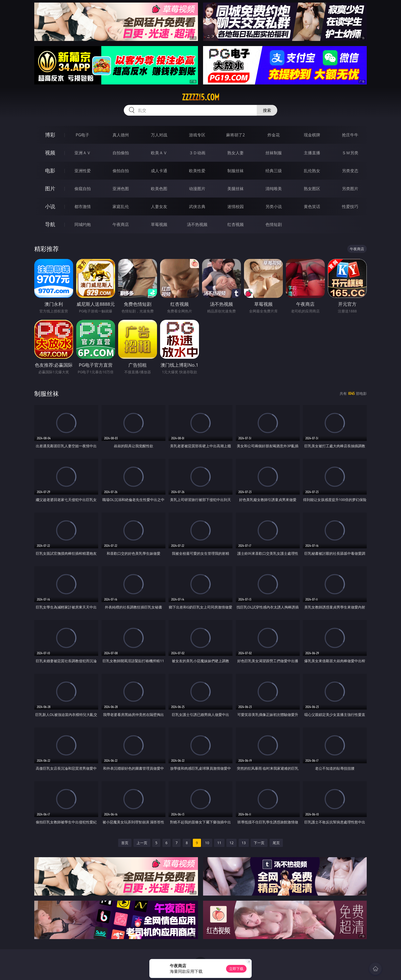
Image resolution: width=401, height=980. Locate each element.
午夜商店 (121, 224)
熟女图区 (312, 189)
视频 (50, 153)
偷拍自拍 (121, 171)
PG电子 (82, 135)
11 (219, 843)
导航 (50, 224)
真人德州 (121, 135)
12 (231, 843)
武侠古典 (197, 206)
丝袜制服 (274, 153)
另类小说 (274, 206)
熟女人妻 (236, 153)
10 (207, 843)
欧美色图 (159, 189)
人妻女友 (159, 206)
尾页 (276, 843)
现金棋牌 (312, 135)
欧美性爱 (197, 171)
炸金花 (274, 135)
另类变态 (350, 171)
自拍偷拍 (121, 153)
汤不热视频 (197, 224)
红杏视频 (236, 224)
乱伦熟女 (312, 171)
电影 (50, 171)
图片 (50, 188)
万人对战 (159, 135)
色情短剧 (274, 224)
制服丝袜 (236, 171)
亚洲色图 (121, 189)
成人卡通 (159, 171)
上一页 (142, 843)
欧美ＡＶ (159, 153)
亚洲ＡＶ (83, 153)
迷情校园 (236, 206)
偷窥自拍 (83, 189)
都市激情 (83, 206)
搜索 (267, 110)
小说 (50, 206)
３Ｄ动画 (197, 153)
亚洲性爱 (83, 171)
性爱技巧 (350, 206)
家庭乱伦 (121, 206)
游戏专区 (197, 135)
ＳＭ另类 (350, 153)
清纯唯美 (274, 189)
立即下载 (236, 969)
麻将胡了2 (235, 135)
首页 (125, 843)
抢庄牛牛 (350, 135)
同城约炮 (83, 224)
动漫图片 (197, 189)
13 (244, 843)
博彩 (50, 135)
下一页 (259, 843)
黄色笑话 (312, 206)
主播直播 (312, 153)
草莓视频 (159, 224)
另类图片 (350, 189)
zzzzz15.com (201, 97)
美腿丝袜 (236, 189)
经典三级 (274, 171)
